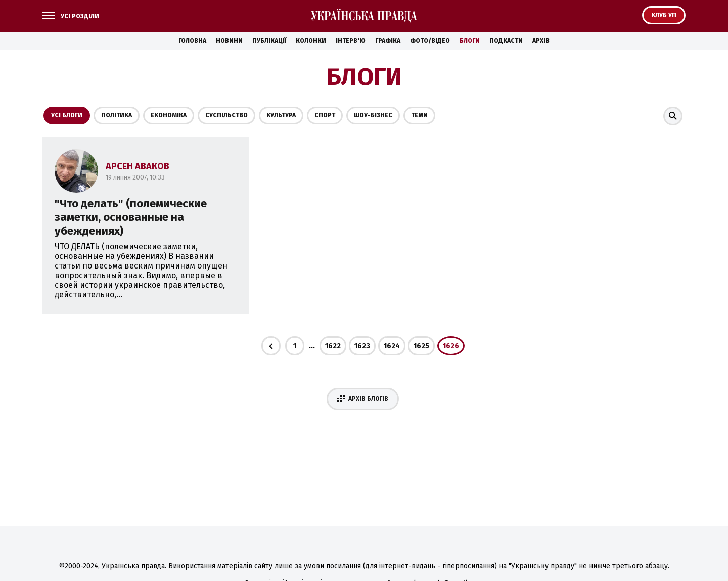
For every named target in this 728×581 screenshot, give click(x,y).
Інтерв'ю (351, 41)
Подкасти (506, 41)
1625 (421, 346)
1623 (362, 346)
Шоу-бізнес (373, 115)
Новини (229, 41)
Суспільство (226, 115)
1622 (333, 346)
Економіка (169, 115)
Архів (541, 41)
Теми (419, 115)
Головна (192, 41)
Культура (281, 115)
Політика (117, 115)
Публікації (269, 41)
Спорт (325, 115)
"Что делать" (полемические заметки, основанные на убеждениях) (131, 217)
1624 (392, 346)
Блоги (470, 41)
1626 (451, 346)
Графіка (388, 41)
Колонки (311, 41)
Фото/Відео (430, 41)
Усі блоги (67, 115)
